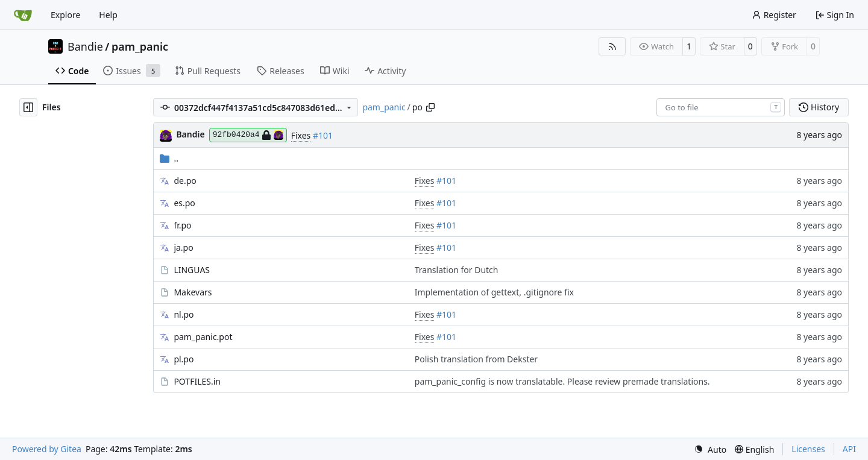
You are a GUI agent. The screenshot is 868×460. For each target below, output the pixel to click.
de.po (185, 181)
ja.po (183, 247)
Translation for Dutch (457, 270)
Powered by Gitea (47, 449)
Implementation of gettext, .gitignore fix (494, 292)
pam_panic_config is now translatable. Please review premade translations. (562, 381)
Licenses (808, 449)
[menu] (710, 449)
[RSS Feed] (612, 46)
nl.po (184, 314)
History (819, 107)
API (849, 449)
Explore (65, 15)
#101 (323, 135)
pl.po (184, 359)
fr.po (182, 225)
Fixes (301, 135)
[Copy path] (430, 107)
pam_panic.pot (203, 337)
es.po (184, 203)
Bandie (85, 46)
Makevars (193, 292)
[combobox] (721, 107)
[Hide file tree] (28, 107)
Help (108, 15)
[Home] (23, 15)
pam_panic (140, 46)
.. (169, 158)
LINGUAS (192, 270)
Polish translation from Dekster (476, 359)
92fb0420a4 (248, 135)
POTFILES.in (197, 381)
